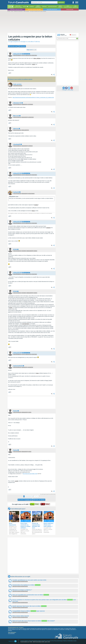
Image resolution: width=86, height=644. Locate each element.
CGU (52, 641)
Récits (18, 7)
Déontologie (60, 641)
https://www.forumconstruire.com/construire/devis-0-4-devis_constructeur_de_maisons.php (33, 97)
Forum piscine (70, 9)
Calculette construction (46, 641)
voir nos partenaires (11, 633)
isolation (36, 205)
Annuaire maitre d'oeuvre (34, 9)
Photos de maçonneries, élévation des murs (36, 526)
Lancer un (25, 500)
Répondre (22, 46)
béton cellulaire (37, 58)
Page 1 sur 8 (30, 50)
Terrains (44, 7)
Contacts (22, 641)
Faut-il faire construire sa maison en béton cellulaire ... (25, 526)
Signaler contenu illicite (29, 641)
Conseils (32, 7)
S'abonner (73, 35)
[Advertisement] (43, 22)
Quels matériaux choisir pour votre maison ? (48, 525)
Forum (10, 7)
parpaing (48, 228)
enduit (34, 64)
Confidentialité (70, 641)
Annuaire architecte (52, 9)
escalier (16, 481)
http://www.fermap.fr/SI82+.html (30, 474)
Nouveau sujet (13, 46)
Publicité (65, 641)
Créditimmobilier (38, 7)
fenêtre (11, 308)
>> (36, 50)
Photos (25, 7)
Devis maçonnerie (12, 524)
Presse (55, 641)
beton (37, 373)
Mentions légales (38, 641)
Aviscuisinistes (75, 7)
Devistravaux (60, 7)
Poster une (39, 500)
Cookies (75, 641)
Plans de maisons (52, 7)
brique (33, 211)
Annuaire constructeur (16, 9)
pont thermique (26, 324)
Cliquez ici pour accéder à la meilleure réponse (21, 79)
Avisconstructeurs (68, 7)
